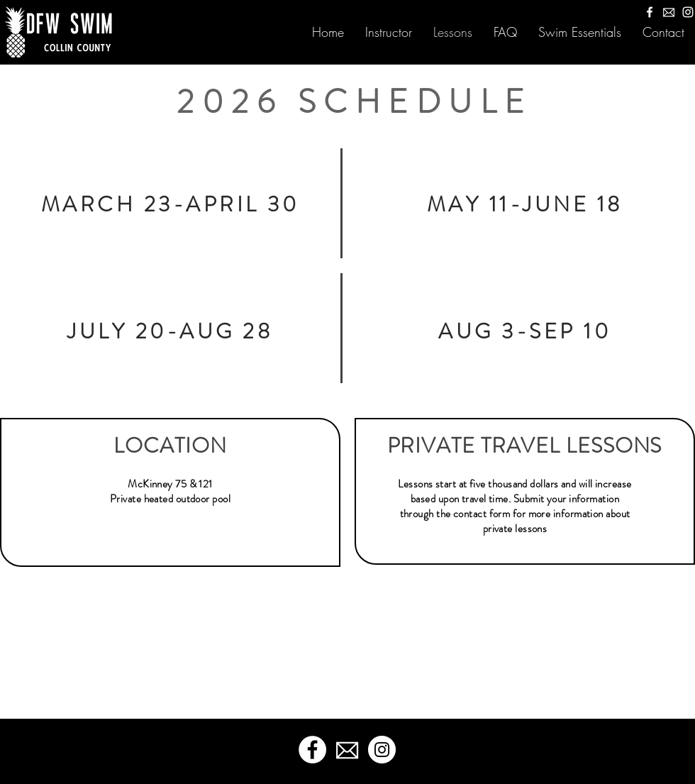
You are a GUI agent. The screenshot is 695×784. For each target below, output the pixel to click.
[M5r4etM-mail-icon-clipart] (669, 12)
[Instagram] (688, 12)
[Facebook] (650, 12)
